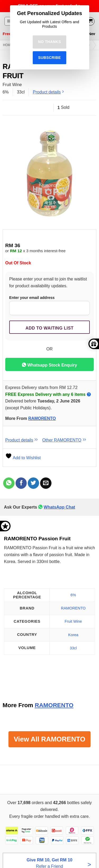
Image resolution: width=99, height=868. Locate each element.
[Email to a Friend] (46, 483)
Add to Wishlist (23, 458)
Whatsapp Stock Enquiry (49, 365)
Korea (73, 635)
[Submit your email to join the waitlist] (49, 327)
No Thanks (49, 42)
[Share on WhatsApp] (9, 483)
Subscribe (49, 58)
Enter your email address (49, 305)
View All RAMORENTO (49, 739)
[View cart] (90, 21)
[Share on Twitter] (33, 483)
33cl (73, 648)
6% (73, 595)
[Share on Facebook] (21, 483)
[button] (9, 21)
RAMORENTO (42, 418)
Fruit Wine (73, 621)
